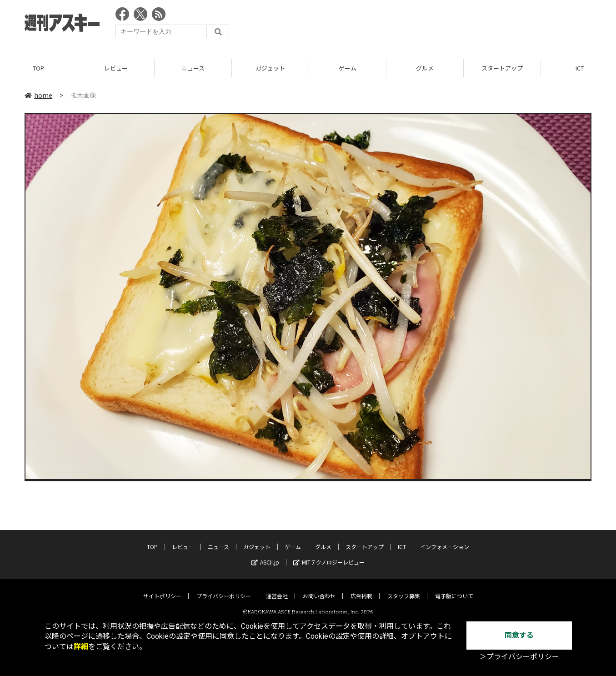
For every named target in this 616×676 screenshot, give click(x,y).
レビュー (116, 68)
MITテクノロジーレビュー (329, 555)
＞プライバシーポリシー (519, 657)
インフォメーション (445, 539)
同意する (519, 635)
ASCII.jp (265, 555)
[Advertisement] (426, 25)
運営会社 (277, 588)
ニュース (193, 68)
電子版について (454, 588)
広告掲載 (361, 588)
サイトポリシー (162, 588)
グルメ (425, 68)
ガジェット (270, 68)
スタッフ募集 (404, 588)
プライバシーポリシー (224, 588)
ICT (402, 539)
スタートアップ (502, 68)
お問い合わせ (319, 588)
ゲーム (348, 68)
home (38, 95)
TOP (38, 68)
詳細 (81, 647)
